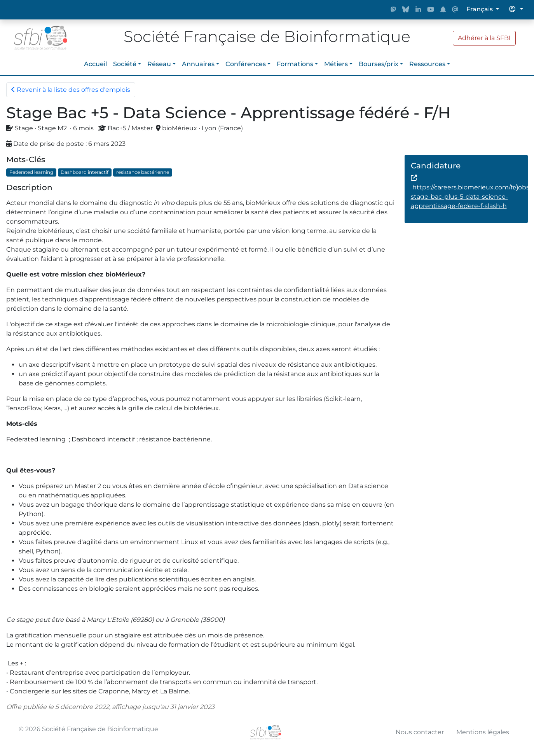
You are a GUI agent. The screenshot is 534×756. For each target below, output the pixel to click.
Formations (295, 64)
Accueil (95, 64)
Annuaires (198, 64)
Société (125, 64)
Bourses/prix (379, 64)
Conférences (246, 64)
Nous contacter (420, 732)
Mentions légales (483, 732)
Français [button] (480, 9)
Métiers (336, 64)
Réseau (159, 64)
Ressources (427, 64)
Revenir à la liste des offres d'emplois (71, 90)
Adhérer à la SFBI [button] (484, 38)
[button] (516, 9)
